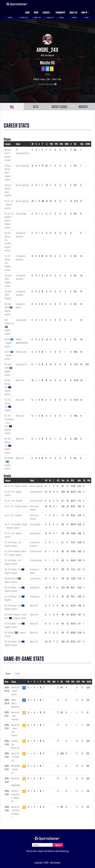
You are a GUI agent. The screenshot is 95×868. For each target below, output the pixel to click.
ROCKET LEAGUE (59, 107)
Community (60, 12)
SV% (72, 480)
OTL (58, 480)
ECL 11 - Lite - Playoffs (13, 515)
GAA (79, 480)
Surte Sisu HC (21, 364)
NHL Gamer (17, 4)
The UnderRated (36, 492)
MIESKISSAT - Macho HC (16, 769)
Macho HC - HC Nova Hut (15, 757)
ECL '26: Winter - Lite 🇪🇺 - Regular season (9, 446)
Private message (47, 84)
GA (68, 480)
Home (27, 12)
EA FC (36, 107)
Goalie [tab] (18, 673)
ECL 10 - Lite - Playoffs (13, 501)
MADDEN (83, 107)
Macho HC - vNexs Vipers (15, 691)
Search (58, 845)
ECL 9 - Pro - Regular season (9, 204)
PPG (56, 144)
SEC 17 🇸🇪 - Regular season (9, 355)
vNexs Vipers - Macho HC (15, 703)
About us (73, 12)
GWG (67, 144)
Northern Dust (22, 352)
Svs (63, 480)
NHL (12, 107)
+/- (47, 144)
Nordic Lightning (22, 166)
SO (84, 480)
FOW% (88, 144)
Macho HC (47, 62)
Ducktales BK (35, 533)
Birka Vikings (21, 214)
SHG (61, 144)
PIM (51, 144)
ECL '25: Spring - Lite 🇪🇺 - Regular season (9, 387)
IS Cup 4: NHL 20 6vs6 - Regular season (8, 173)
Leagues (47, 12)
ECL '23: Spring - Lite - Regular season (8, 263)
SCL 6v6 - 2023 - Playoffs (9, 295)
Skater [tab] (8, 673)
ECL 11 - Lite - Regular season (16, 506)
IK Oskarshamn (36, 551)
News (36, 12)
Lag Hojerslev (21, 320)
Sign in (85, 12)
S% (75, 144)
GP (33, 144)
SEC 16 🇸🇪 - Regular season (9, 343)
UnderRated (35, 587)
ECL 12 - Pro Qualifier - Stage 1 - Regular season (9, 220)
